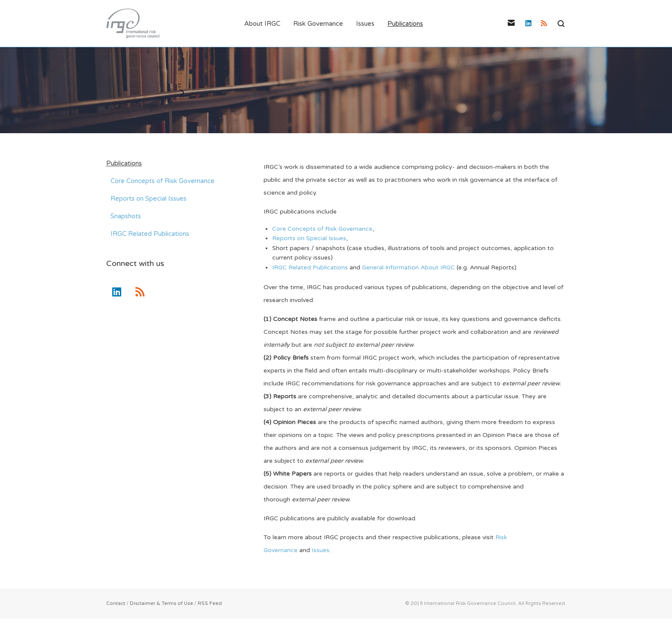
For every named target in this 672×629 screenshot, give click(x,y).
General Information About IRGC (408, 268)
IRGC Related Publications (310, 268)
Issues (321, 551)
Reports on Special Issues (309, 239)
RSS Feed (210, 604)
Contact (116, 604)
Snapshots (126, 217)
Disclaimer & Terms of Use (161, 604)
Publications (124, 164)
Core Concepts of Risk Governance (322, 229)
